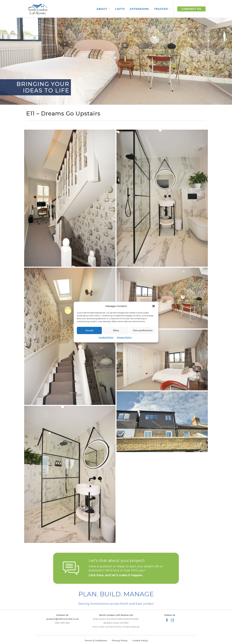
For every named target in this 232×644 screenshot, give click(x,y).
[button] (154, 306)
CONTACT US (191, 9)
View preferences (143, 330)
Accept (89, 330)
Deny (116, 330)
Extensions (139, 9)
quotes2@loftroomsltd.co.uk (62, 619)
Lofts (120, 9)
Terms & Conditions (96, 640)
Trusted (161, 9)
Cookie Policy (106, 337)
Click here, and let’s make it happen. (116, 575)
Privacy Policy (124, 337)
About (102, 9)
